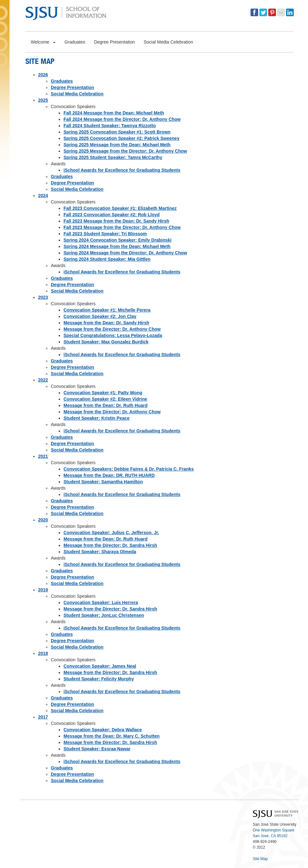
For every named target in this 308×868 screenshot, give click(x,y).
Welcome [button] (43, 42)
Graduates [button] (75, 42)
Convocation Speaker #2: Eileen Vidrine (105, 399)
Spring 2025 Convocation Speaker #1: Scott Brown (117, 132)
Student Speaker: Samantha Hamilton (103, 482)
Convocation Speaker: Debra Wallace (103, 730)
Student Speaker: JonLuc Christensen (104, 615)
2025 (43, 100)
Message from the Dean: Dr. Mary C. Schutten (112, 736)
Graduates (62, 81)
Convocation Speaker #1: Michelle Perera (107, 310)
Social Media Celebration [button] (168, 42)
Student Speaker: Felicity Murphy (99, 679)
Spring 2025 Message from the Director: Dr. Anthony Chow (125, 151)
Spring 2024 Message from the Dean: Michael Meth (117, 246)
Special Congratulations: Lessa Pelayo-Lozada (113, 335)
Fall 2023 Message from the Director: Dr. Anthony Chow (122, 227)
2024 (43, 196)
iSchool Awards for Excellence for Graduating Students (122, 170)
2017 (43, 717)
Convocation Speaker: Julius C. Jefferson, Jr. (111, 533)
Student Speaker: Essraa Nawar (97, 749)
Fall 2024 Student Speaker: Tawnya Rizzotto (110, 126)
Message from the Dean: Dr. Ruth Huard (106, 405)
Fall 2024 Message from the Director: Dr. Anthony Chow (122, 119)
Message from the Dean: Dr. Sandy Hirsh (106, 323)
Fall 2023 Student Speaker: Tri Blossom (105, 234)
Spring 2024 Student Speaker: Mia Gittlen (107, 259)
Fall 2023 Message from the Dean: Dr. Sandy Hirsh (116, 221)
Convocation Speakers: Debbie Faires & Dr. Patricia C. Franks (129, 469)
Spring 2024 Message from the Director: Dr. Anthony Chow (125, 253)
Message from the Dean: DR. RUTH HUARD (109, 475)
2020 (43, 520)
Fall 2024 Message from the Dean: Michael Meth (114, 113)
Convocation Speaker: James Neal (100, 666)
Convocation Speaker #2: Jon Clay (100, 316)
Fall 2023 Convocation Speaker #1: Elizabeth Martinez (120, 208)
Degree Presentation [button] (114, 42)
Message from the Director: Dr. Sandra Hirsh (110, 545)
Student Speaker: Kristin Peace (97, 418)
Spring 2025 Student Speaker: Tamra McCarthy (113, 157)
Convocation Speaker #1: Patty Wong (103, 393)
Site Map (260, 859)
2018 (43, 653)
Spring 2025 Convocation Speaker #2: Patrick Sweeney (121, 138)
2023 (43, 297)
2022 (43, 380)
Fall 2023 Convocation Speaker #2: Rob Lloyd (112, 215)
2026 (43, 75)
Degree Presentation (72, 87)
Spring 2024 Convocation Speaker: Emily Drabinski (117, 240)
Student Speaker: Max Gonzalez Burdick (106, 342)
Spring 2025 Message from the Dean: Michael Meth (117, 145)
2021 (43, 456)
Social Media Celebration (77, 94)
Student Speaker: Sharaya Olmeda (100, 552)
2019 (43, 590)
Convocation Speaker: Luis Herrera (101, 603)
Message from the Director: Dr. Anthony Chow (112, 329)
